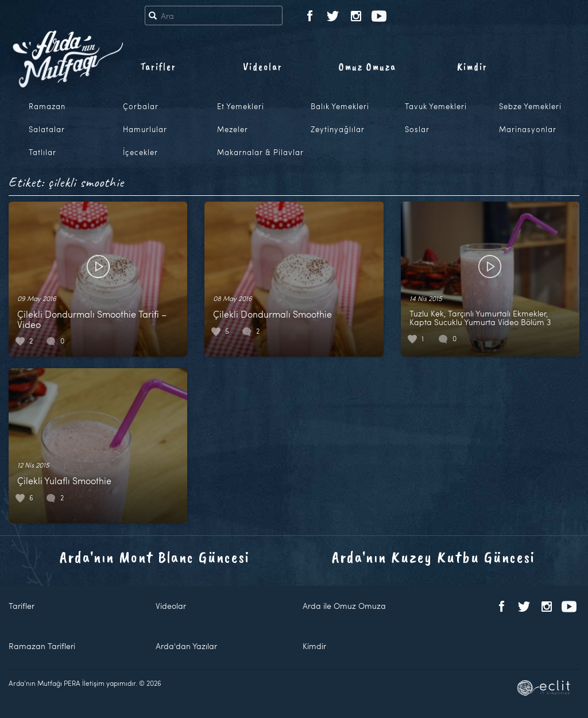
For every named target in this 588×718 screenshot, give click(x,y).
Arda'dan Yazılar (186, 646)
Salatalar (47, 129)
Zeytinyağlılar (338, 129)
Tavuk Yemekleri (436, 106)
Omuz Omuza (367, 67)
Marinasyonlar (528, 129)
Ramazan (47, 106)
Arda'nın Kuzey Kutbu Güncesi (434, 557)
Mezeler (233, 129)
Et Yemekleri (241, 106)
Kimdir (472, 67)
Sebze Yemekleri (530, 106)
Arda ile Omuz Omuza (344, 606)
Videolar (263, 67)
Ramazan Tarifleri (42, 646)
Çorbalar (141, 106)
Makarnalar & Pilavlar (260, 152)
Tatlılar (42, 152)
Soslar (417, 129)
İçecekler (140, 152)
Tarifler (158, 67)
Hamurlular (145, 129)
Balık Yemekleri (340, 106)
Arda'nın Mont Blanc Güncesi (155, 557)
